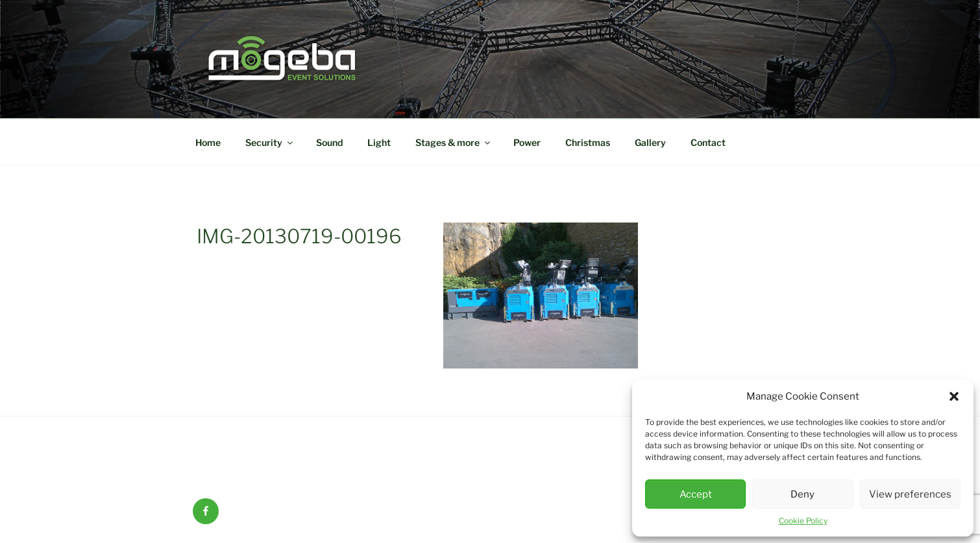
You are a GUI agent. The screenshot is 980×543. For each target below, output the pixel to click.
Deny (802, 494)
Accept (696, 494)
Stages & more (454, 142)
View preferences (910, 494)
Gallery (650, 142)
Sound (329, 142)
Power (527, 142)
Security (270, 142)
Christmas (588, 142)
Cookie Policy (803, 521)
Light (379, 142)
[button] (954, 396)
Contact (708, 142)
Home (208, 142)
